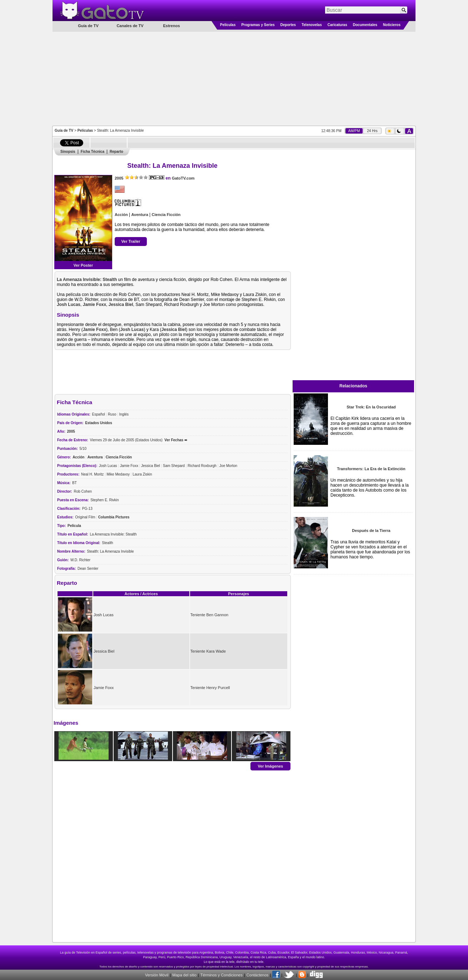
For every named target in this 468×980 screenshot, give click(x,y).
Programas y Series (258, 25)
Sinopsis (68, 152)
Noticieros (392, 25)
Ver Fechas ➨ (176, 440)
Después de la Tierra (371, 531)
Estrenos (171, 26)
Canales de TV (130, 26)
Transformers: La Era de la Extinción (371, 469)
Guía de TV (64, 130)
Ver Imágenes (271, 766)
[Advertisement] (234, 78)
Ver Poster (83, 265)
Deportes (288, 25)
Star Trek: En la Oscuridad (371, 407)
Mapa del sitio (184, 975)
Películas (228, 25)
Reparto (116, 152)
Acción (121, 215)
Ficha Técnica (93, 152)
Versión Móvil (157, 975)
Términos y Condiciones (221, 975)
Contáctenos (258, 975)
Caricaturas (337, 25)
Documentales (365, 25)
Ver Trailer (131, 241)
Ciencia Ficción (166, 215)
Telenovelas (312, 25)
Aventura (140, 215)
